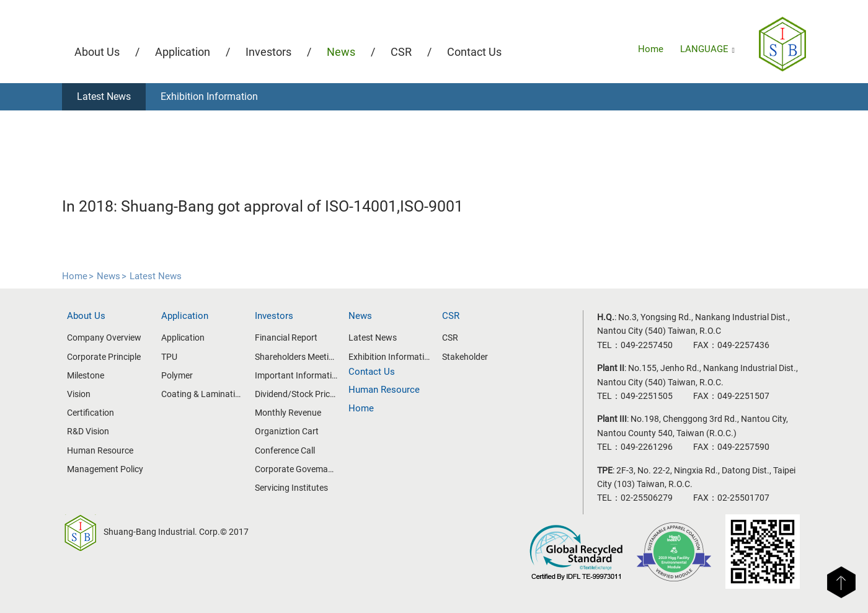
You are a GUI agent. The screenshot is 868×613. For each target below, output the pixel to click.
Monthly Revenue (288, 413)
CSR (401, 52)
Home (651, 49)
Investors (268, 52)
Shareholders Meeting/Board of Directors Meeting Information (296, 357)
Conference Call (285, 450)
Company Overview (104, 338)
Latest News (104, 96)
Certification (91, 413)
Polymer (177, 375)
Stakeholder (465, 357)
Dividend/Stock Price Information (296, 394)
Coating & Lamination (203, 394)
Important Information (296, 375)
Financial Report (286, 338)
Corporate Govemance (296, 469)
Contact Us (474, 52)
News (341, 52)
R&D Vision (88, 431)
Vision (79, 394)
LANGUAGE (707, 49)
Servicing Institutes (291, 488)
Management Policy (105, 469)
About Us (97, 52)
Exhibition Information (209, 96)
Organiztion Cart (287, 431)
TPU (169, 357)
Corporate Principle (104, 357)
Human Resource (100, 450)
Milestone (86, 375)
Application (183, 52)
